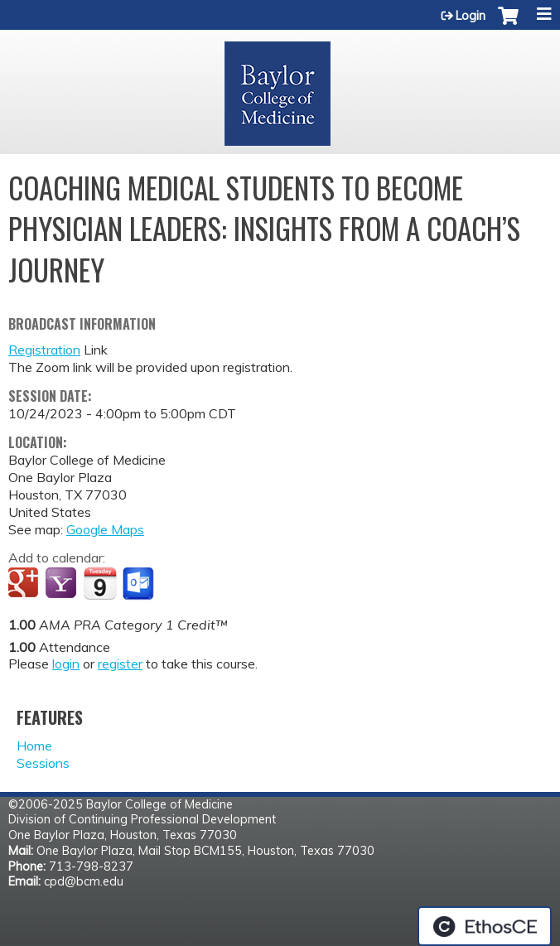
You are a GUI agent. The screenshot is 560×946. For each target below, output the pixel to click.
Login (471, 16)
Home (34, 746)
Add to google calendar (25, 584)
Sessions (43, 763)
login (66, 664)
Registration (44, 350)
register (120, 664)
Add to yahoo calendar (63, 584)
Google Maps (105, 529)
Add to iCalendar (100, 583)
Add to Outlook (140, 584)
